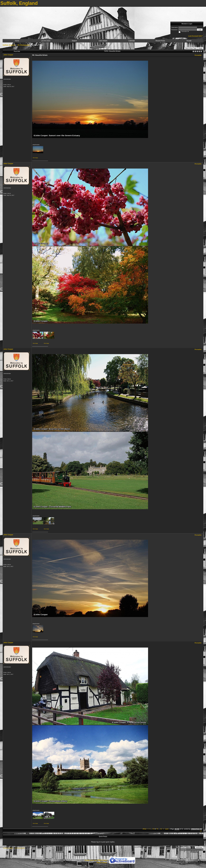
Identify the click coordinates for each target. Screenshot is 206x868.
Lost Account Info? (195, 36)
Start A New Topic (191, 48)
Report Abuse (102, 863)
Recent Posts (160, 41)
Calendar (132, 41)
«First (145, 829)
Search (74, 41)
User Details (103, 41)
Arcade (189, 41)
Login (200, 30)
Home (17, 41)
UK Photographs (24, 45)
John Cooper (8, 55)
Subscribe (199, 847)
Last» (167, 829)
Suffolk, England (9, 45)
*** (201, 831)
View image (35, 158)
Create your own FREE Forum (96, 860)
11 (161, 829)
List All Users (46, 41)
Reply (200, 48)
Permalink (198, 55)
